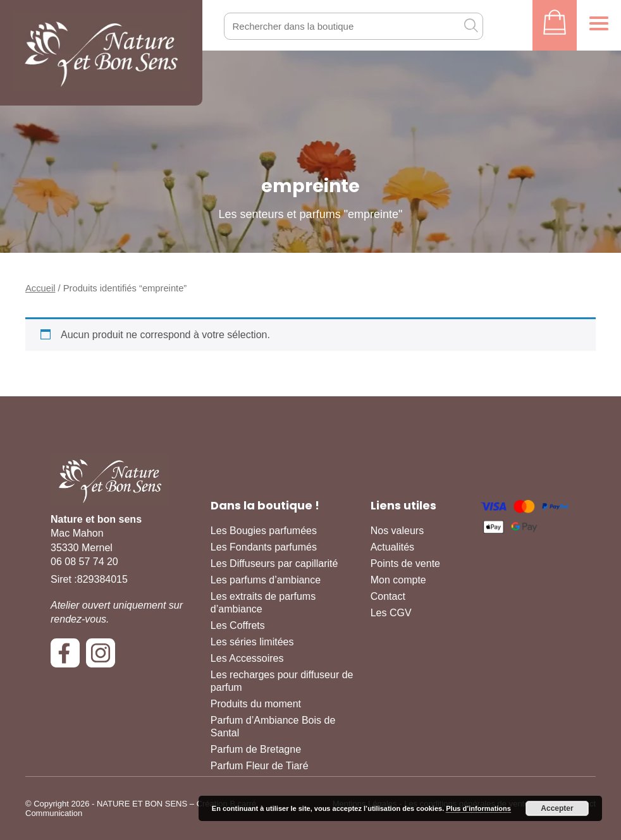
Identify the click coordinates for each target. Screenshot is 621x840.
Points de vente (405, 563)
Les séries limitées (252, 642)
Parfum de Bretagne (256, 749)
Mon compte (398, 580)
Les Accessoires (247, 658)
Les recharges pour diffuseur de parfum (282, 681)
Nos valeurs (397, 531)
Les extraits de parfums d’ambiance (263, 603)
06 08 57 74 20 (84, 562)
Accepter (557, 808)
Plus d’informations (478, 808)
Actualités (392, 547)
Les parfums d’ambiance (266, 580)
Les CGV (391, 613)
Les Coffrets (238, 625)
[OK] (470, 25)
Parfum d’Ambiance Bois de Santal (273, 727)
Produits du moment (256, 704)
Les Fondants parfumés (264, 547)
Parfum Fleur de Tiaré (260, 766)
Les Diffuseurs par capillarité (274, 563)
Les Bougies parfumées (264, 531)
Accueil (40, 288)
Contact (388, 596)
